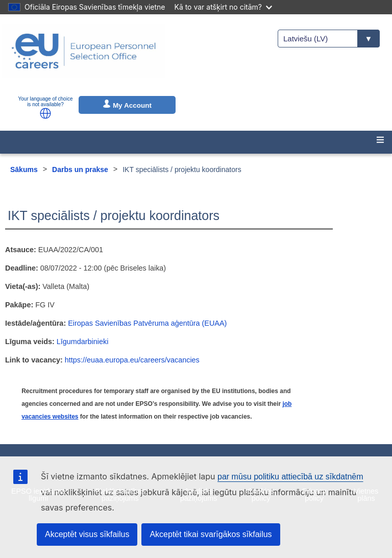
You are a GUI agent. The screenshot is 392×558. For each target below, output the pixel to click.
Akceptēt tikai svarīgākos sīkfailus (211, 534)
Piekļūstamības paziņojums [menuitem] (120, 495)
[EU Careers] (84, 58)
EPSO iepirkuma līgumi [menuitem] (38, 495)
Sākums (24, 169)
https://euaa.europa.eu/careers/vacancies (132, 360)
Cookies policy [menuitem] (261, 495)
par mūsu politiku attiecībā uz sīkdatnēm (290, 477)
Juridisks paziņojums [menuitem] (199, 495)
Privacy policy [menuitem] (314, 495)
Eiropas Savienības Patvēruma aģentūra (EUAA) (147, 323)
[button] (45, 113)
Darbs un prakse (80, 169)
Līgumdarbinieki (83, 342)
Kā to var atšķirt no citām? (223, 7)
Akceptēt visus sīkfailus (87, 534)
